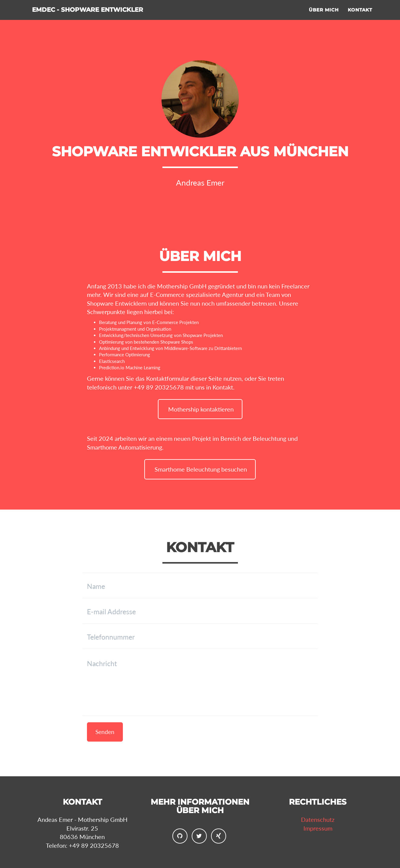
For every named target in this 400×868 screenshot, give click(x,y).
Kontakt (360, 17)
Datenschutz (318, 819)
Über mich (324, 17)
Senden (105, 732)
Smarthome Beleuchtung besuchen (200, 469)
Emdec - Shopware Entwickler (111, 18)
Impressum (318, 828)
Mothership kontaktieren (200, 409)
